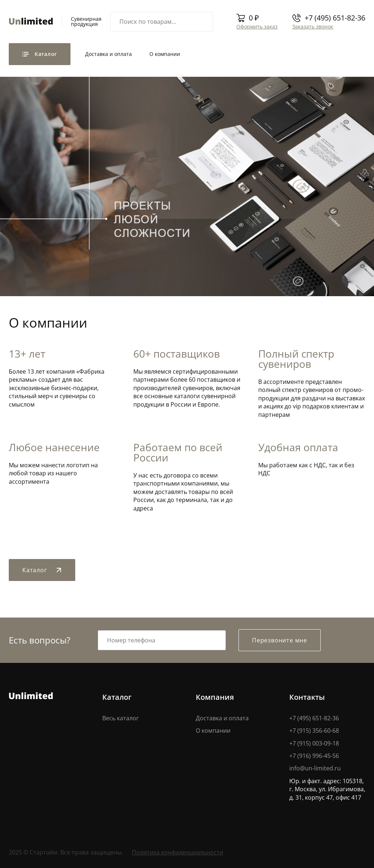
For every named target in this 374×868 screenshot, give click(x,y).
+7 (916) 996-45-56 (314, 756)
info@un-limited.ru (315, 768)
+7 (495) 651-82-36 (335, 18)
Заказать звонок (313, 27)
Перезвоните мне (280, 640)
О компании (165, 54)
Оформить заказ (257, 27)
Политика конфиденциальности (178, 852)
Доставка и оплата (108, 54)
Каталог (42, 570)
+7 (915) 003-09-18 (314, 743)
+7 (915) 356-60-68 (314, 731)
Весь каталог (121, 718)
